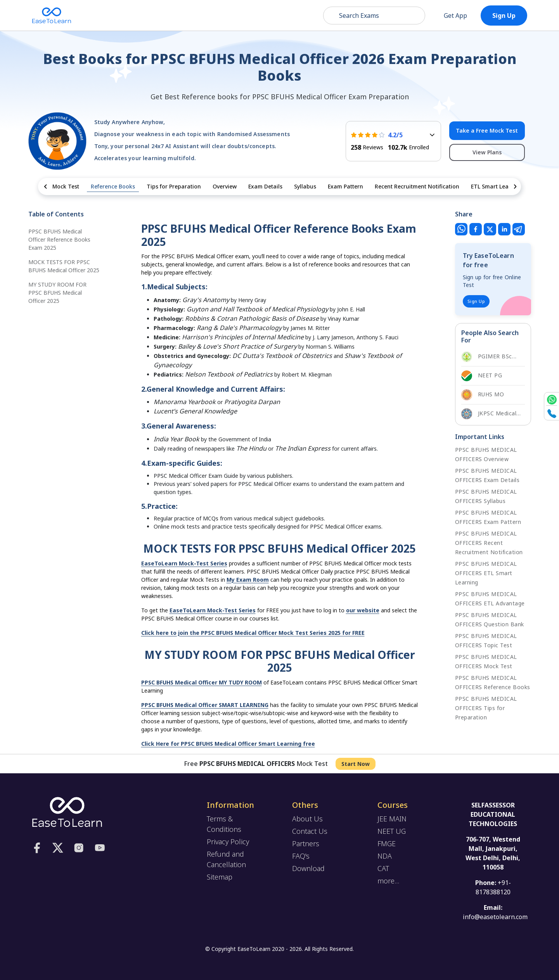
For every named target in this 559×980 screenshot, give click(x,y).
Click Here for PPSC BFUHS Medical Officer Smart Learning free (228, 744)
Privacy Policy (228, 842)
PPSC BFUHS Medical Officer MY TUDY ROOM (202, 682)
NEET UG (392, 831)
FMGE (387, 843)
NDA (385, 856)
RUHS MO (483, 395)
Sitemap (220, 877)
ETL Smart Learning (497, 186)
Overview (225, 186)
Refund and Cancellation (226, 859)
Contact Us (310, 831)
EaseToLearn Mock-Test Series (184, 563)
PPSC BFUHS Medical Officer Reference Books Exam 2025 (59, 239)
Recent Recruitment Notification (417, 186)
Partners (306, 843)
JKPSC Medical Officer (489, 414)
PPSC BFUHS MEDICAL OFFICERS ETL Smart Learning (486, 573)
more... (388, 881)
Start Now (356, 764)
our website (363, 610)
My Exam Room (248, 580)
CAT (383, 868)
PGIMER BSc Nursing (487, 357)
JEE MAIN (392, 819)
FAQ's (301, 856)
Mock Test (66, 186)
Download (308, 868)
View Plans (487, 152)
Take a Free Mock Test (487, 130)
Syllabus (305, 186)
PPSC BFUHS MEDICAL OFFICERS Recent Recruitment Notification (489, 543)
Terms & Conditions (224, 824)
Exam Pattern (345, 186)
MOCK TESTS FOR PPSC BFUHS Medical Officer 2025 (64, 266)
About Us (307, 819)
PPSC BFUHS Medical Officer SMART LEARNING (205, 705)
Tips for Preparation (174, 186)
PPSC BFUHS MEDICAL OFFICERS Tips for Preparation (486, 708)
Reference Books (113, 186)
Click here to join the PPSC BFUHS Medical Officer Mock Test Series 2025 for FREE (253, 633)
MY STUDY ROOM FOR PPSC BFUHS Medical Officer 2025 (57, 293)
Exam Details (265, 186)
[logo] (67, 811)
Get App (450, 16)
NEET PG (482, 376)
